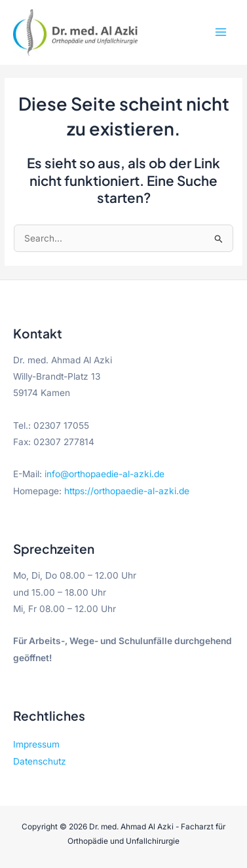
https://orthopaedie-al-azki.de (127, 491)
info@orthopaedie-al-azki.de (104, 474)
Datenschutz (40, 761)
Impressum (36, 744)
